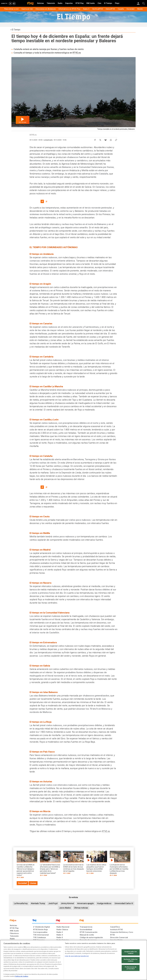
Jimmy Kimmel (67, 903)
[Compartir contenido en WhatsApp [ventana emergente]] (111, 139)
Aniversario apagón (86, 903)
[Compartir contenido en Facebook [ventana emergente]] (95, 139)
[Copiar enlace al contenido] (116, 139)
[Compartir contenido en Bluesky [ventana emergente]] (106, 139)
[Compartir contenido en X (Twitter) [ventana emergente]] (100, 139)
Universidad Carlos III (124, 903)
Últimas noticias (81, 908)
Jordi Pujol (53, 903)
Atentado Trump (38, 903)
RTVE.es (77, 53)
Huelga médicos (104, 903)
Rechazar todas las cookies (131, 960)
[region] (73, 960)
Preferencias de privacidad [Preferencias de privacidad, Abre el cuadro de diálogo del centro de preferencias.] (131, 968)
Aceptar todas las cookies (131, 952)
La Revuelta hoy (21, 903)
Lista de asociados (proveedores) (77, 956)
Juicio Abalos (65, 908)
